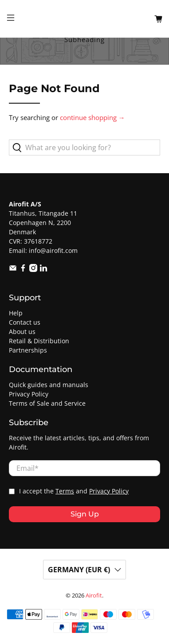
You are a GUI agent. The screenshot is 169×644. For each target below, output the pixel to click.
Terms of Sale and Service (47, 403)
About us (22, 332)
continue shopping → (92, 117)
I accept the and (74, 491)
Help (16, 313)
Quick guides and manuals (49, 385)
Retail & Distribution (39, 341)
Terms (65, 491)
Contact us (25, 322)
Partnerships (28, 350)
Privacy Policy (29, 394)
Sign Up (85, 514)
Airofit (94, 596)
